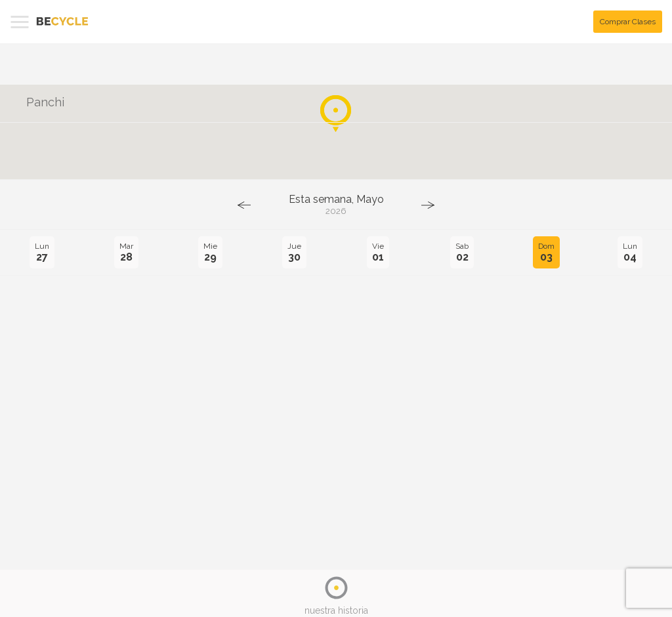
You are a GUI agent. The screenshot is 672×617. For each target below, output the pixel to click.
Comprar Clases (628, 22)
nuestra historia (336, 610)
